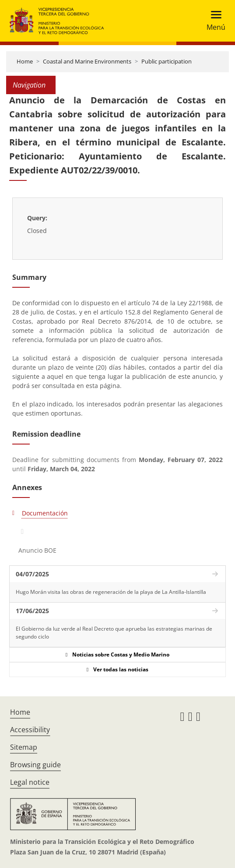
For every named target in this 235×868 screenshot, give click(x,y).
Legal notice (30, 782)
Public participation (167, 61)
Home (25, 61)
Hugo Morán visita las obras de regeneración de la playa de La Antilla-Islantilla (111, 592)
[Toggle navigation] (213, 21)
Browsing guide (35, 765)
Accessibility (30, 730)
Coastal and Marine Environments (87, 61)
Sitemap (24, 747)
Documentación (45, 513)
